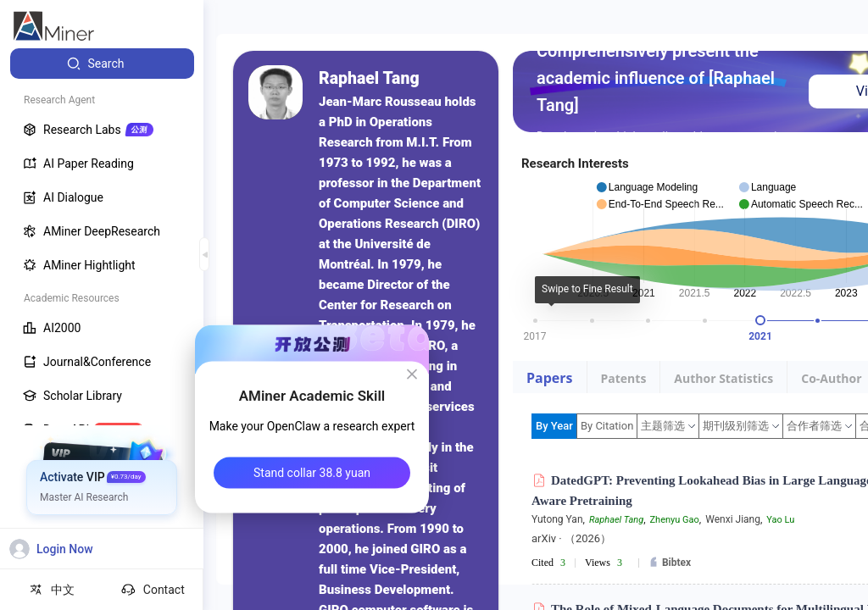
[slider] (760, 320)
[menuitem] (102, 64)
